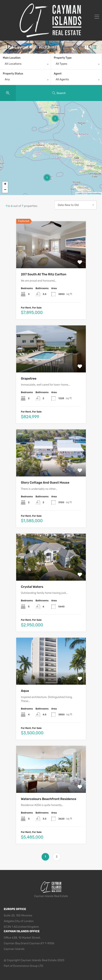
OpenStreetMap (94, 194)
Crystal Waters (32, 587)
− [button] (5, 190)
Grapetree (29, 378)
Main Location (12, 58)
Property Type (63, 58)
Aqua (25, 691)
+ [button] (5, 184)
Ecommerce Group (26, 966)
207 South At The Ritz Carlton (44, 274)
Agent (58, 74)
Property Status (13, 74)
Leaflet (80, 194)
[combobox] (25, 65)
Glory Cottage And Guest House (45, 482)
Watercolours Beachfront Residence (49, 799)
